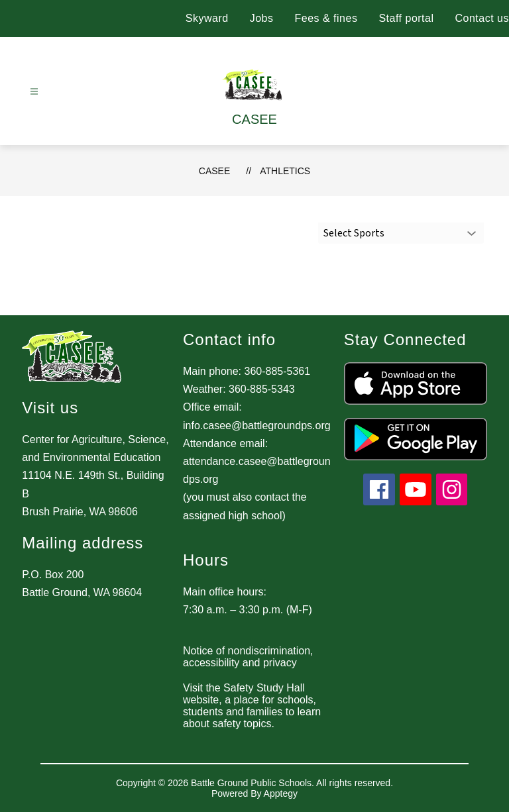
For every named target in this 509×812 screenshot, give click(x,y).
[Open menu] (34, 92)
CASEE (214, 171)
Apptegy (281, 793)
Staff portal (406, 18)
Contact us (482, 18)
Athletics (285, 171)
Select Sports (354, 233)
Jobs (262, 18)
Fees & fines (326, 18)
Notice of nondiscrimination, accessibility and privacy (248, 657)
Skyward (207, 18)
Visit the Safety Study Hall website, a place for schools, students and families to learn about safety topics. (252, 706)
